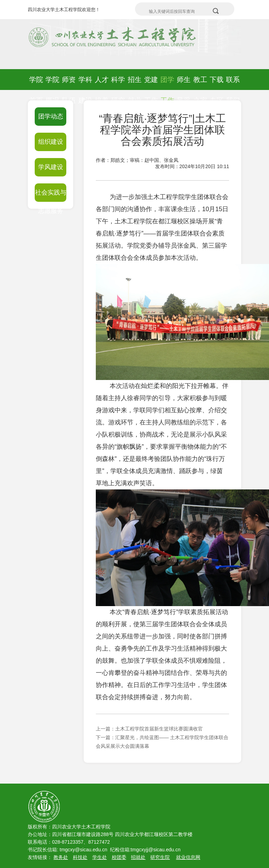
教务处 (61, 857)
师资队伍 (69, 90)
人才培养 (102, 90)
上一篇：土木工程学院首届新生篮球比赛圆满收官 (149, 729)
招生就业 (135, 90)
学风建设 (51, 167)
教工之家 (200, 90)
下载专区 (217, 90)
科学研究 (118, 90)
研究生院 (160, 857)
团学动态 (51, 116)
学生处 (100, 857)
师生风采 (184, 90)
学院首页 (36, 90)
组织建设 (51, 142)
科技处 (80, 857)
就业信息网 (188, 857)
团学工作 (167, 90)
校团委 (119, 857)
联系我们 (233, 90)
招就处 (138, 857)
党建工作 (151, 90)
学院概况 (52, 90)
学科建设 (85, 90)
